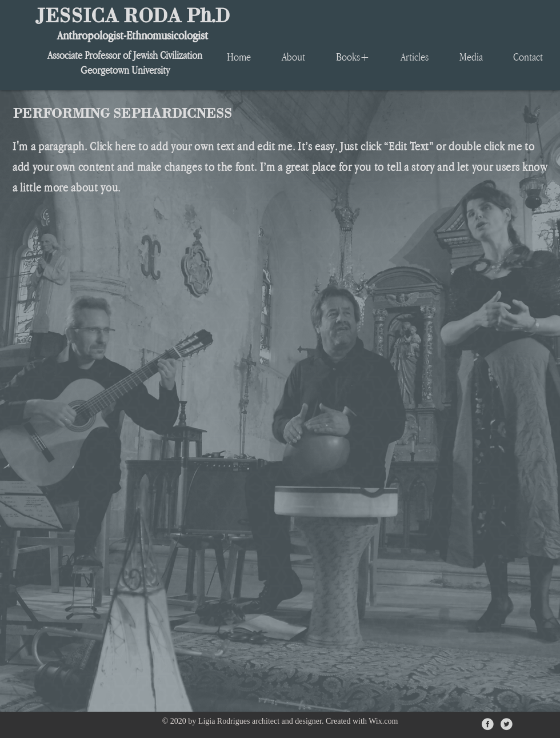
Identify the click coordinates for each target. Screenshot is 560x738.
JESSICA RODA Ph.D (132, 15)
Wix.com (383, 721)
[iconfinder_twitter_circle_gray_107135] (507, 724)
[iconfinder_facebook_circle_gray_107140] (488, 724)
